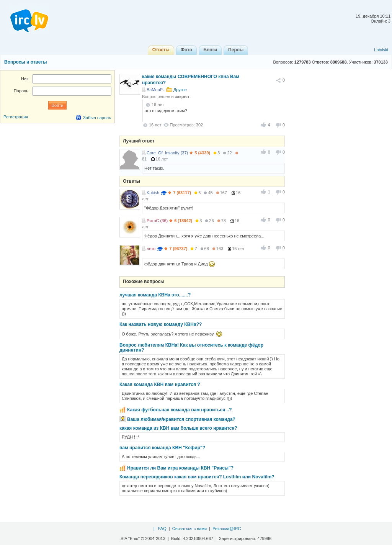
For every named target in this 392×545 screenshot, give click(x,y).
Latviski (381, 50)
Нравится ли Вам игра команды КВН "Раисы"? (180, 468)
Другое (180, 90)
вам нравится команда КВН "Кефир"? (162, 448)
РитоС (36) (157, 221)
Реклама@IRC (227, 529)
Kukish (153, 193)
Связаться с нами (189, 529)
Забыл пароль (97, 118)
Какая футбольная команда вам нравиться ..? (180, 410)
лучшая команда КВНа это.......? (155, 295)
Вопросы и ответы (25, 62)
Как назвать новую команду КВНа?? (161, 324)
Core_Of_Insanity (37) (167, 153)
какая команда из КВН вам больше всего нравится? (178, 428)
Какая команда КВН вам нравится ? (160, 385)
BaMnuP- (155, 90)
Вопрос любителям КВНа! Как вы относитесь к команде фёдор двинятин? (191, 348)
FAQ (162, 529)
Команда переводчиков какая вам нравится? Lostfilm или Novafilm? (197, 477)
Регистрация (16, 117)
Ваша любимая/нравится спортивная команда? (181, 419)
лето (151, 249)
